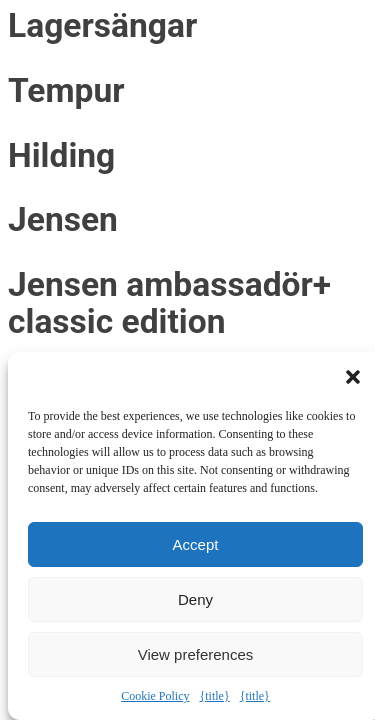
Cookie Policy (155, 696)
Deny (195, 599)
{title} (214, 696)
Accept (196, 544)
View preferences (196, 654)
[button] (353, 377)
